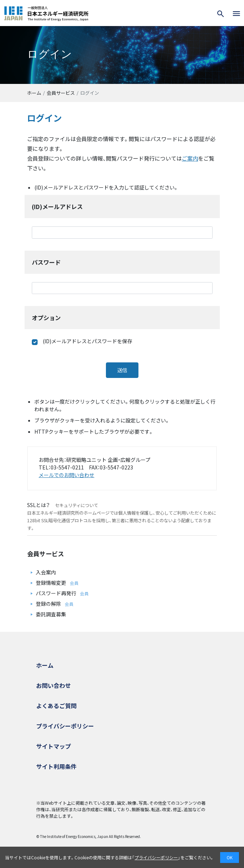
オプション (46, 318)
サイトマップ (53, 746)
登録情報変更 (51, 583)
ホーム (34, 93)
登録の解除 (48, 604)
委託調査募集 (51, 614)
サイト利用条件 (56, 766)
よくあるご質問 (56, 706)
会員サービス (61, 93)
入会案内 (46, 572)
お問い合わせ (53, 685)
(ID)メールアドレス (57, 207)
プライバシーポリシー (65, 726)
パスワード (46, 262)
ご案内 (190, 158)
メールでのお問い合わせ (67, 475)
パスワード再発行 (56, 593)
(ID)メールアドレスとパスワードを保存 (82, 341)
